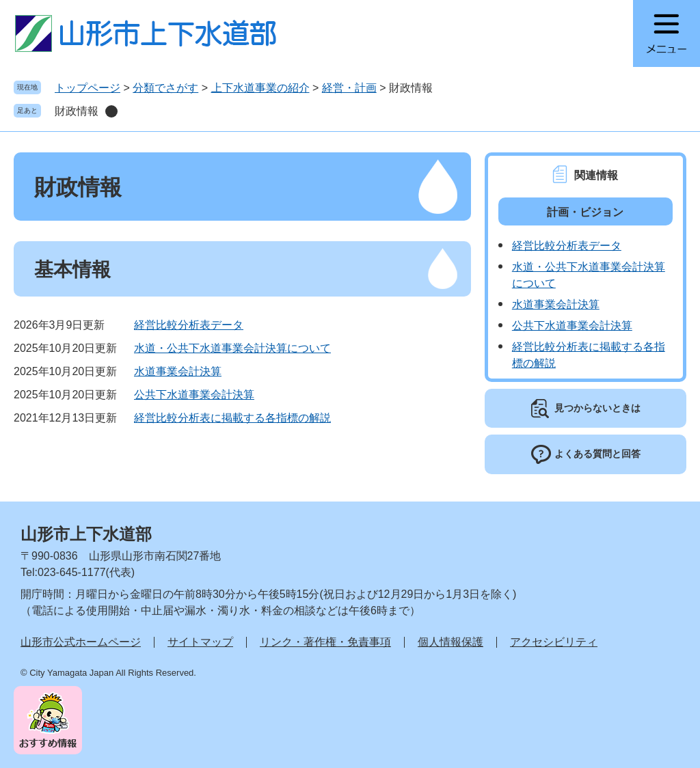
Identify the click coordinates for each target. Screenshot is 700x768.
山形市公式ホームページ (81, 642)
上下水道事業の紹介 (260, 88)
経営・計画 (349, 88)
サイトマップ (200, 642)
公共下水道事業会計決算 (194, 395)
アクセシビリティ (554, 642)
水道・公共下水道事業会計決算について (232, 348)
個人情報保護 (450, 642)
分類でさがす (165, 88)
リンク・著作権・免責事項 (325, 642)
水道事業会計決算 (178, 371)
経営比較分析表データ (189, 325)
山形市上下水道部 (86, 534)
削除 (111, 111)
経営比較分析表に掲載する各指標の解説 (232, 418)
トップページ (87, 88)
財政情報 (77, 111)
